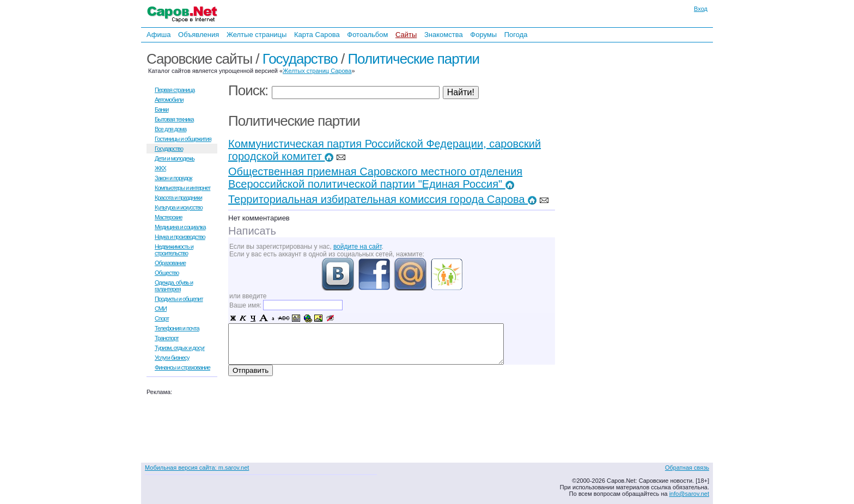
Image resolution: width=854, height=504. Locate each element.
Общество (167, 273)
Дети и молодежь (175, 158)
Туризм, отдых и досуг (180, 348)
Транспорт (167, 338)
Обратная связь (687, 468)
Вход (701, 9)
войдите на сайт (358, 247)
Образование (170, 263)
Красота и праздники (178, 198)
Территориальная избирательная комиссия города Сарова (382, 199)
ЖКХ (160, 168)
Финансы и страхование (182, 367)
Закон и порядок (173, 178)
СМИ (161, 309)
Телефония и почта (177, 328)
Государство (300, 59)
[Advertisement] (642, 162)
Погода (516, 35)
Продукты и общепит (179, 299)
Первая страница (175, 90)
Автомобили (169, 100)
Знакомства (444, 35)
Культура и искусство (179, 207)
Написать (252, 231)
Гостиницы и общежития (183, 139)
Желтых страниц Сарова (317, 71)
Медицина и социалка (180, 227)
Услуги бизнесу (172, 358)
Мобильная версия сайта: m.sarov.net (197, 468)
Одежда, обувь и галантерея (174, 286)
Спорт (162, 318)
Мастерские (169, 217)
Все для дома (170, 129)
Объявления (199, 35)
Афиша (158, 35)
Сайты (406, 35)
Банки (161, 109)
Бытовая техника (174, 119)
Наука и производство (180, 237)
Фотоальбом (367, 35)
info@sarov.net (689, 494)
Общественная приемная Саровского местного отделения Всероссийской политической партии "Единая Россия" (375, 178)
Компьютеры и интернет (182, 188)
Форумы (483, 35)
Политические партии (413, 59)
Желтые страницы (257, 35)
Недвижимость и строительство (174, 250)
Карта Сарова (317, 35)
